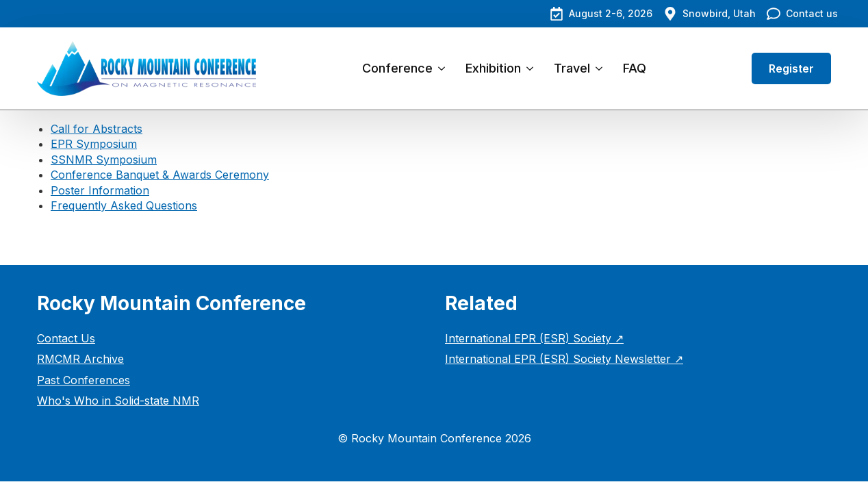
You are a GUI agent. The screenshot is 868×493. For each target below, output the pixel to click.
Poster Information (100, 190)
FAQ (635, 68)
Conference (397, 68)
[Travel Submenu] (601, 68)
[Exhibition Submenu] (532, 68)
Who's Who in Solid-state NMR (118, 401)
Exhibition (493, 68)
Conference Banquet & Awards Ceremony (160, 175)
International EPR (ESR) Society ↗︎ (534, 338)
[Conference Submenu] (444, 68)
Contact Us (66, 338)
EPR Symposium (94, 144)
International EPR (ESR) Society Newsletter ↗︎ (564, 359)
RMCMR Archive (80, 359)
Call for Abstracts (97, 129)
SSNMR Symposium (104, 160)
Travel (572, 68)
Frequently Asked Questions (124, 205)
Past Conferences (84, 380)
